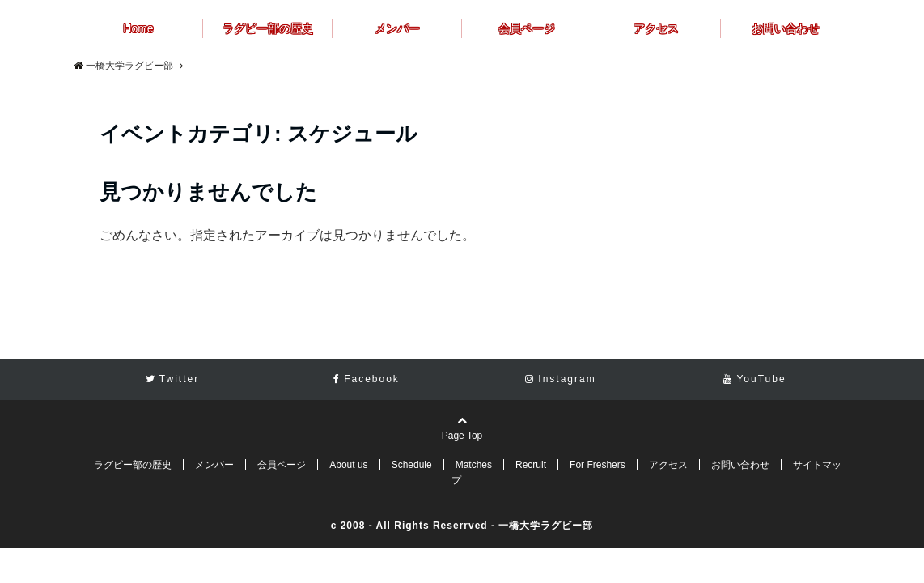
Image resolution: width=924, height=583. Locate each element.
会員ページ (527, 28)
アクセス (656, 28)
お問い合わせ (786, 28)
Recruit (531, 465)
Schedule (412, 465)
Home (138, 28)
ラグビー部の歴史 (268, 28)
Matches (474, 465)
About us (348, 465)
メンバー (397, 28)
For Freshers (598, 465)
